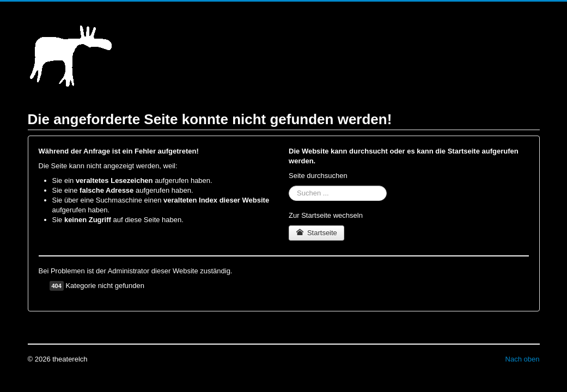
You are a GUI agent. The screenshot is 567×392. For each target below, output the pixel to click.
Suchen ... (289, 186)
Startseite (316, 233)
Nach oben (523, 359)
